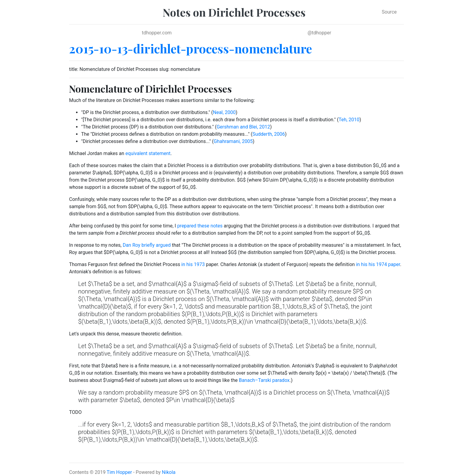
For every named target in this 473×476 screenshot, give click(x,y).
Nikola (169, 472)
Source (389, 12)
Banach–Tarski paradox (264, 380)
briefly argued (156, 245)
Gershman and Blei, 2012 (243, 127)
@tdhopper (319, 33)
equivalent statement (148, 153)
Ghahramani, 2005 (233, 141)
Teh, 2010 (349, 120)
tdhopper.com (157, 33)
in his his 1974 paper (378, 264)
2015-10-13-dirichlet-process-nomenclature (190, 48)
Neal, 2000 (224, 112)
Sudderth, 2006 (269, 134)
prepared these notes (200, 226)
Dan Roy (132, 245)
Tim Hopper (119, 472)
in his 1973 (193, 264)
